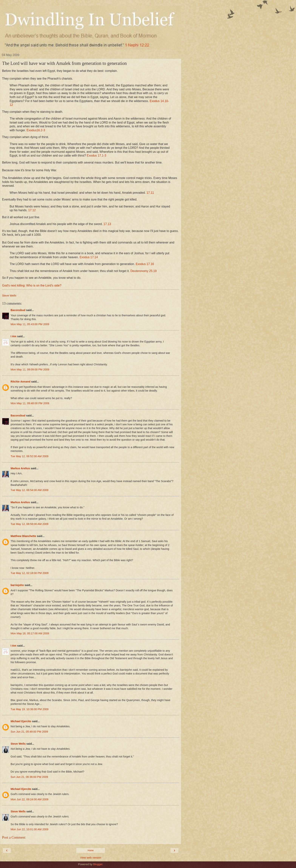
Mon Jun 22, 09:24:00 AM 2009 (29, 799)
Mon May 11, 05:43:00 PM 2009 (30, 324)
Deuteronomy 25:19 (144, 271)
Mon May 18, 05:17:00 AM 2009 (30, 633)
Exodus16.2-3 (36, 130)
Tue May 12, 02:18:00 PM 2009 (30, 573)
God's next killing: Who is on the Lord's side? (32, 285)
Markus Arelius (20, 468)
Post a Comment (14, 837)
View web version (91, 858)
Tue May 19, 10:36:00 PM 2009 (30, 709)
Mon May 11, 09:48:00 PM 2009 (30, 403)
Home (91, 850)
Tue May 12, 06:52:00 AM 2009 (29, 456)
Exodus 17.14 (89, 257)
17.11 (150, 193)
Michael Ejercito (21, 721)
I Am (13, 336)
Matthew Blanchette (23, 536)
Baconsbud (18, 310)
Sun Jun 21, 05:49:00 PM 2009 (29, 732)
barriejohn (17, 585)
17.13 (107, 224)
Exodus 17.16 (145, 264)
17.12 (32, 210)
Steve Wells (18, 744)
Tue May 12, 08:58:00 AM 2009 (29, 524)
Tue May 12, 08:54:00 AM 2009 (29, 490)
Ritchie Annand (20, 382)
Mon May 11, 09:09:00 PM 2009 (30, 369)
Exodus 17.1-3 (96, 156)
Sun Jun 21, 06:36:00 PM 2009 (29, 777)
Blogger (98, 864)
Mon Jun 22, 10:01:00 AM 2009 (29, 829)
